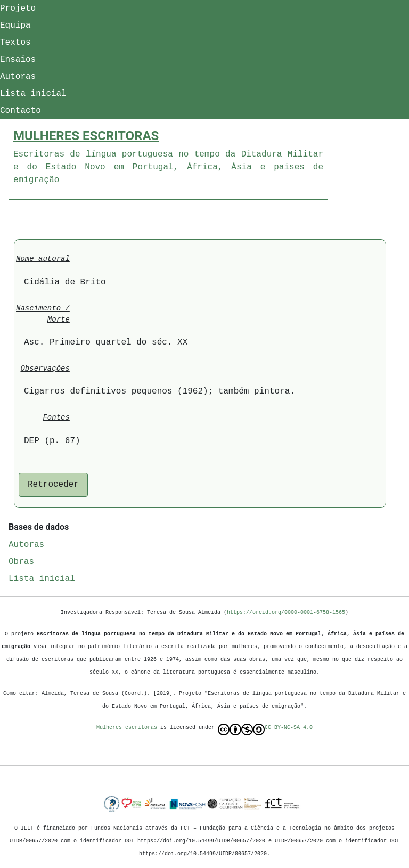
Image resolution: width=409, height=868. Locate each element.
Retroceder (53, 485)
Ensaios (18, 60)
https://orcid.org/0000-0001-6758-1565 (286, 612)
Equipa (15, 26)
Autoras (18, 77)
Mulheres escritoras (127, 727)
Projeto (18, 9)
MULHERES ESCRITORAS (86, 136)
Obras (21, 562)
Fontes (56, 418)
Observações (45, 369)
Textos (15, 43)
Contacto (21, 111)
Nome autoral (43, 259)
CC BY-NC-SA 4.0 (265, 730)
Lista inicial (33, 94)
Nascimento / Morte (43, 314)
